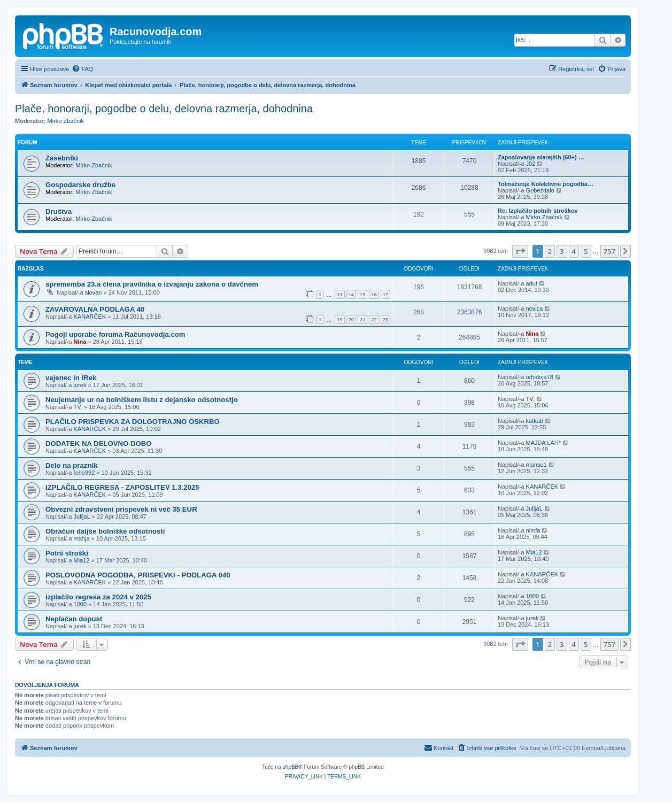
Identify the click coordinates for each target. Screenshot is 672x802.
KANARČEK (90, 317)
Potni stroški (67, 553)
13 (339, 294)
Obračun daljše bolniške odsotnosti (105, 531)
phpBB (290, 767)
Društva (59, 211)
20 (351, 319)
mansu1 (536, 465)
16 (374, 294)
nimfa (533, 530)
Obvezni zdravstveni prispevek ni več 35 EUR (121, 509)
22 (374, 319)
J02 (531, 164)
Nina (80, 342)
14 (351, 294)
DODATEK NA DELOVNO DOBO (99, 444)
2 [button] (550, 251)
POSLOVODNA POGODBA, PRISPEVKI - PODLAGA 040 (138, 575)
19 (339, 319)
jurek (80, 385)
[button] (520, 251)
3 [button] (562, 251)
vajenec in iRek (71, 378)
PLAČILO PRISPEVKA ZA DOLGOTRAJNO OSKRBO (133, 422)
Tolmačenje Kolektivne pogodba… (546, 184)
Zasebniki (62, 158)
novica (535, 309)
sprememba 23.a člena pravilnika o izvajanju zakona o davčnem (152, 284)
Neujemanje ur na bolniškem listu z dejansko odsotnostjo (142, 400)
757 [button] (609, 251)
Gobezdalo (540, 190)
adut (532, 283)
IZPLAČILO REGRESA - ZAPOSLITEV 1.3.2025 (122, 487)
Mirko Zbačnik (66, 121)
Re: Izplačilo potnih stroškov (538, 211)
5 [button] (586, 251)
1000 (80, 604)
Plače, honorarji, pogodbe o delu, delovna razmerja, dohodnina (164, 109)
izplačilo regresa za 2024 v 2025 (98, 597)
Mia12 (82, 560)
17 (385, 294)
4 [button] (574, 251)
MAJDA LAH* (543, 443)
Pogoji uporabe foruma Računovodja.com (115, 334)
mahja (82, 538)
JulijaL (82, 516)
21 (362, 319)
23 (385, 319)
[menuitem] (82, 69)
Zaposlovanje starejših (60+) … (541, 157)
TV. (78, 407)
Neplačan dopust (74, 619)
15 (362, 294)
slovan (94, 292)
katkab (535, 421)
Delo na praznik (71, 465)
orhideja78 (540, 377)
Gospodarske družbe (80, 185)
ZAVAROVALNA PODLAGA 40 (95, 309)
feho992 (84, 473)
